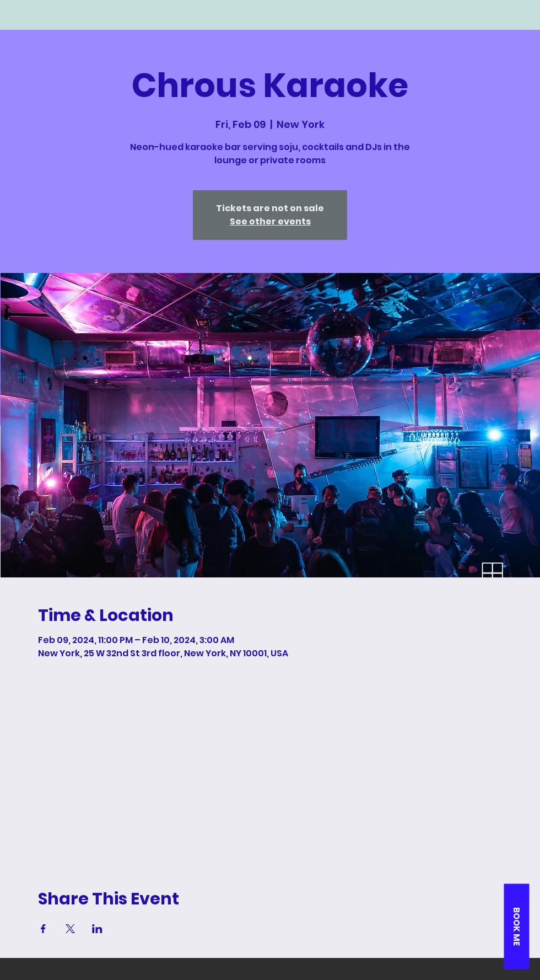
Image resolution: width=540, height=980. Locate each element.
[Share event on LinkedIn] (97, 929)
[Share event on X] (70, 929)
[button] (516, 926)
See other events (270, 221)
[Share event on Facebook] (43, 929)
